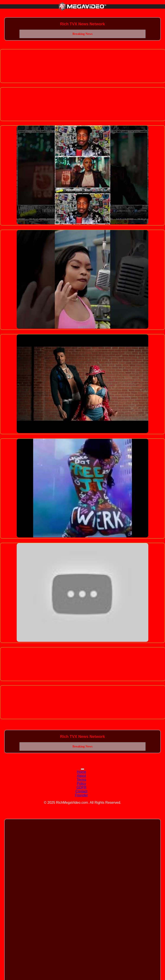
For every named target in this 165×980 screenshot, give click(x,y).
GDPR (81, 787)
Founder (81, 795)
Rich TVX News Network (82, 24)
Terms (81, 780)
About (81, 776)
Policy (82, 784)
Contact (81, 791)
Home (82, 772)
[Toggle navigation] (82, 769)
